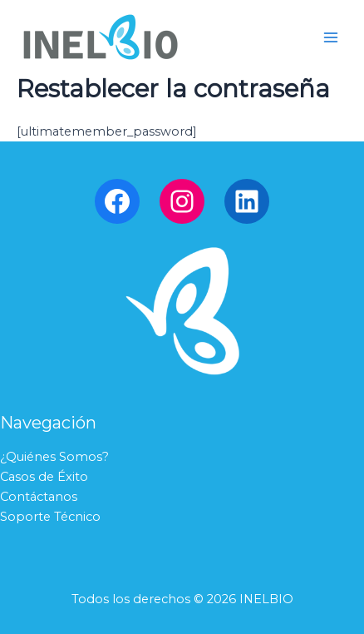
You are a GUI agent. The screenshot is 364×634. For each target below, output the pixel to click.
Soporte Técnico (50, 517)
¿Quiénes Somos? (54, 457)
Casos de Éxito (44, 477)
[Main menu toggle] (331, 37)
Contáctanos (39, 497)
